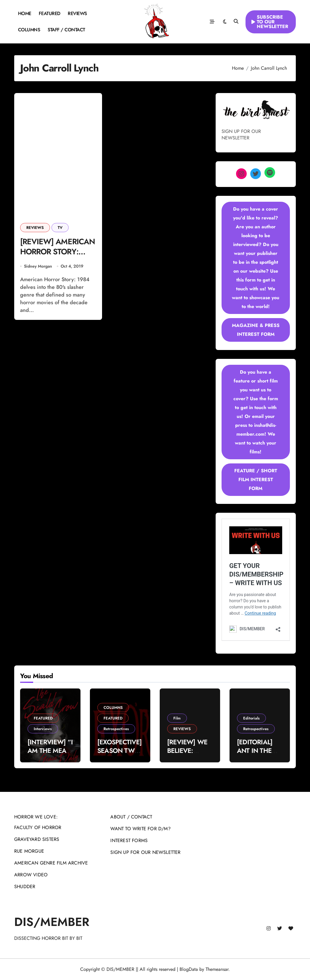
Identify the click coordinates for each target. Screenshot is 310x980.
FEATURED (49, 13)
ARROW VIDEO (31, 875)
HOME (25, 13)
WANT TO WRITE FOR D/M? (140, 829)
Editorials (251, 718)
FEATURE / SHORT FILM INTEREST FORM (256, 480)
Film (177, 718)
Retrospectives (116, 729)
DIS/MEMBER (52, 922)
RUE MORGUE (29, 851)
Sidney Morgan (38, 267)
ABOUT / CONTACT (131, 817)
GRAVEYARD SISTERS (37, 839)
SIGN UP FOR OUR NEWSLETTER (145, 852)
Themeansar (217, 969)
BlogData (189, 969)
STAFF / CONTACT (66, 30)
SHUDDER (25, 887)
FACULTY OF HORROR (38, 827)
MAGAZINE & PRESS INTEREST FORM (256, 330)
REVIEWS (77, 13)
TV (60, 228)
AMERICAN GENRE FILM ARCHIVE (51, 863)
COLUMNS (29, 30)
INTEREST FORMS (129, 840)
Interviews (43, 729)
